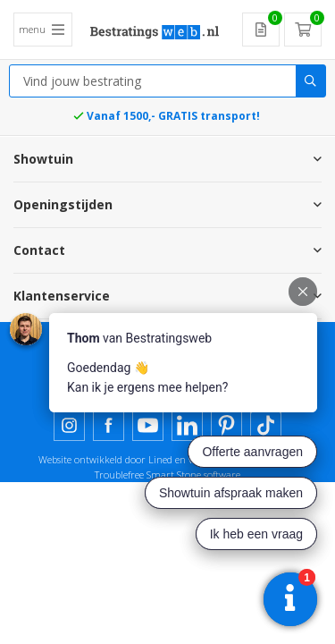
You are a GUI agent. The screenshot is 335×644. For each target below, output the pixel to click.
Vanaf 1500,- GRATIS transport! (173, 116)
